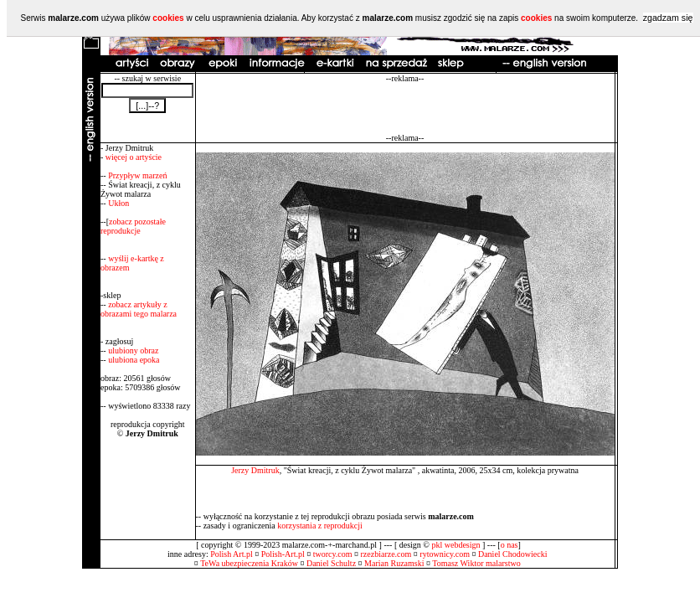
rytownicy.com (445, 554)
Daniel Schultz (331, 563)
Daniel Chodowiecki (512, 554)
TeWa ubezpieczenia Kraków (249, 563)
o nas (510, 545)
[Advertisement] (405, 108)
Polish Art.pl (232, 554)
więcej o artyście (134, 157)
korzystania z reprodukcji (320, 526)
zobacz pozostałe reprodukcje (133, 226)
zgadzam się (668, 18)
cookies (168, 18)
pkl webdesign (456, 545)
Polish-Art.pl (283, 554)
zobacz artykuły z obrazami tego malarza (139, 309)
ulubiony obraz (133, 350)
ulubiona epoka (134, 360)
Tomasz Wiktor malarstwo (476, 563)
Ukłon (118, 203)
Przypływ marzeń (137, 175)
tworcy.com (333, 554)
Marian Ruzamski (394, 563)
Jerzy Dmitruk (255, 470)
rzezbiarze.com (386, 554)
